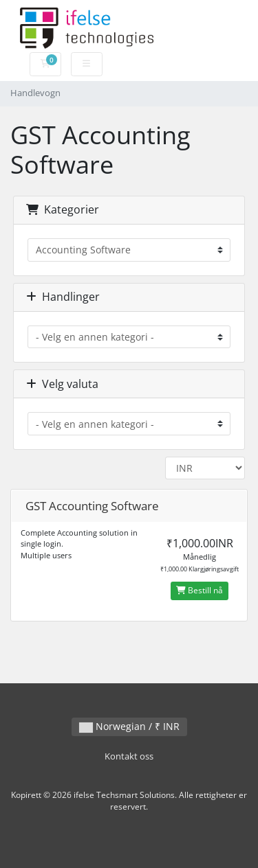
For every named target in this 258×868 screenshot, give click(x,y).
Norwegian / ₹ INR (129, 726)
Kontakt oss (129, 756)
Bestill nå (200, 590)
